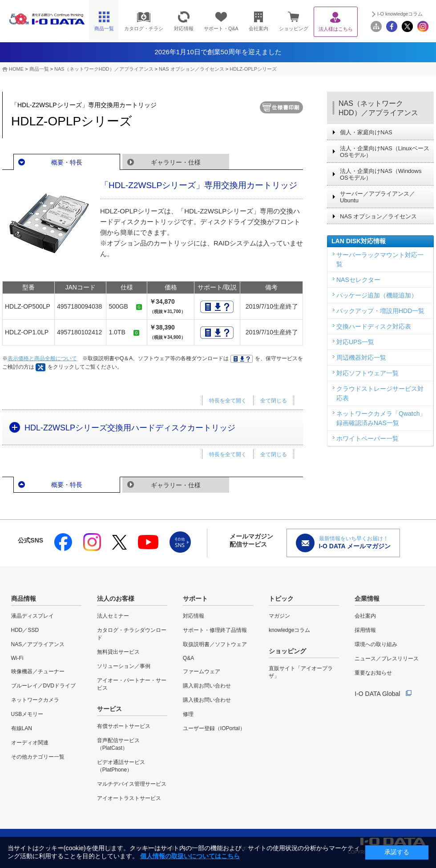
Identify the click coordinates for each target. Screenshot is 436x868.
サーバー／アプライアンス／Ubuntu (377, 197)
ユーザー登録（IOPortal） (214, 728)
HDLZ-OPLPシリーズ (253, 69)
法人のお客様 (116, 599)
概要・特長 (67, 162)
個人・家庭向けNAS (366, 132)
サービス (109, 709)
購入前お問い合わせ (207, 686)
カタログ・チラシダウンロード (132, 634)
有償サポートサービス (124, 726)
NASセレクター (358, 280)
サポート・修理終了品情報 (215, 630)
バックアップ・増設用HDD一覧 (380, 311)
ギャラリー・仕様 (176, 162)
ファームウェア (202, 671)
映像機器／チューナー (38, 671)
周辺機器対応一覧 (361, 358)
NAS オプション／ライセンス (192, 69)
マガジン (279, 616)
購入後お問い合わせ (207, 700)
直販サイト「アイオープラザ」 (301, 672)
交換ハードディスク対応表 (374, 326)
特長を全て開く (228, 401)
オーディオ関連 (30, 743)
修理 (188, 714)
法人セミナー (113, 616)
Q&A (188, 658)
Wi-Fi (17, 658)
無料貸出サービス (118, 652)
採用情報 (365, 630)
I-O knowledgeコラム (400, 14)
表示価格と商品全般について (42, 358)
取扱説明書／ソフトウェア (215, 644)
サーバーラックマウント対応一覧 (380, 259)
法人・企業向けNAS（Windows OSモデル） (381, 174)
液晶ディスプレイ (32, 616)
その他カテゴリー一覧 (38, 757)
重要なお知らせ (373, 673)
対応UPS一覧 (355, 342)
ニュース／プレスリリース (387, 659)
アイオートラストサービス (129, 798)
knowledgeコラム (289, 630)
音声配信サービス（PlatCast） (118, 744)
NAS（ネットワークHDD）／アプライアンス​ (104, 69)
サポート (195, 599)
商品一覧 (39, 69)
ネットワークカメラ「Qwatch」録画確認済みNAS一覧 (381, 418)
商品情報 (24, 599)
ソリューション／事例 (124, 666)
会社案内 (365, 616)
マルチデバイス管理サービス (132, 784)
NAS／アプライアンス (38, 644)
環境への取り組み (376, 644)
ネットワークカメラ (35, 700)
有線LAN (22, 728)
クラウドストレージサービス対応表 (380, 393)
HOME (16, 69)
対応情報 (194, 616)
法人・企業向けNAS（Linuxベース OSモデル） (385, 152)
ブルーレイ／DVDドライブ (43, 686)
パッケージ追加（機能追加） (377, 295)
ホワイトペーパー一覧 (367, 438)
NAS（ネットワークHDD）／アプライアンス (378, 108)
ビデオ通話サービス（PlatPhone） (121, 766)
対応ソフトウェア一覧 (367, 373)
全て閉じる (274, 401)
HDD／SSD (25, 630)
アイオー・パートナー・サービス (132, 684)
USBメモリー (27, 714)
